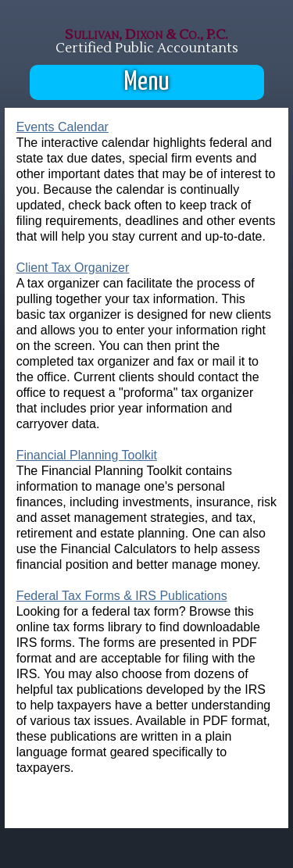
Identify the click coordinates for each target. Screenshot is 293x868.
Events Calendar (63, 127)
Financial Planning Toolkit (87, 455)
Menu (147, 82)
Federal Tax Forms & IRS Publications (122, 596)
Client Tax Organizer (73, 268)
